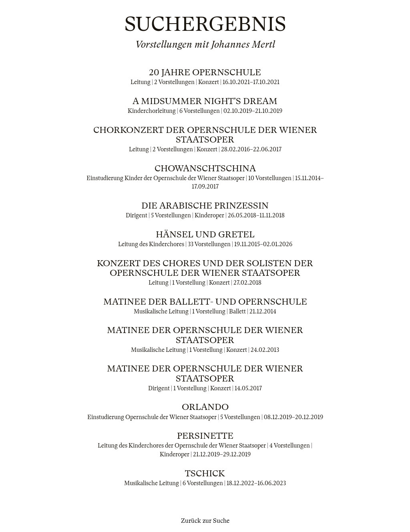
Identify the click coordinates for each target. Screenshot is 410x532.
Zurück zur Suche (205, 521)
